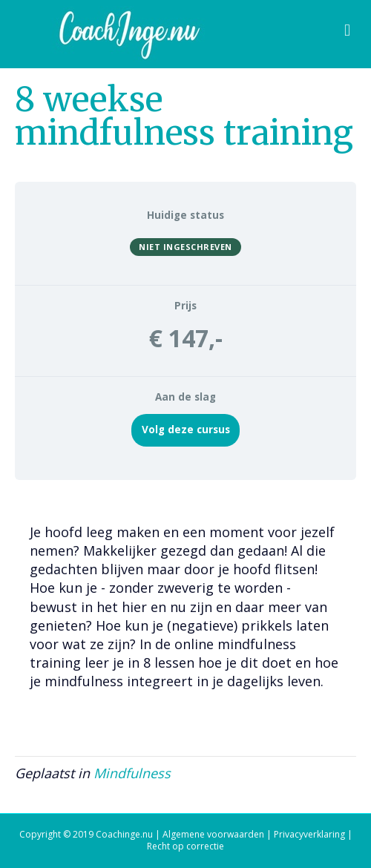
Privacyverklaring (309, 834)
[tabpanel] (185, 611)
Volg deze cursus (186, 430)
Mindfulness (132, 773)
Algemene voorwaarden (213, 834)
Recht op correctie (185, 846)
